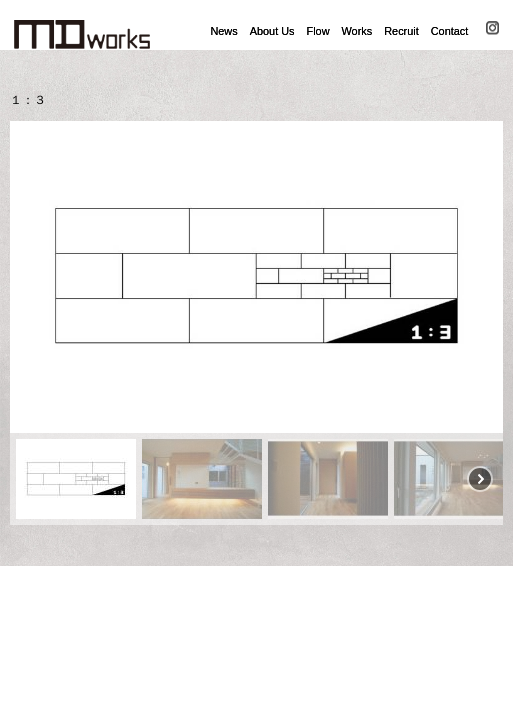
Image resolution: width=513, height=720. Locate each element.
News (223, 31)
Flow (318, 31)
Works (357, 31)
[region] (256, 323)
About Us (272, 31)
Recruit (401, 31)
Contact (450, 31)
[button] (33, 277)
